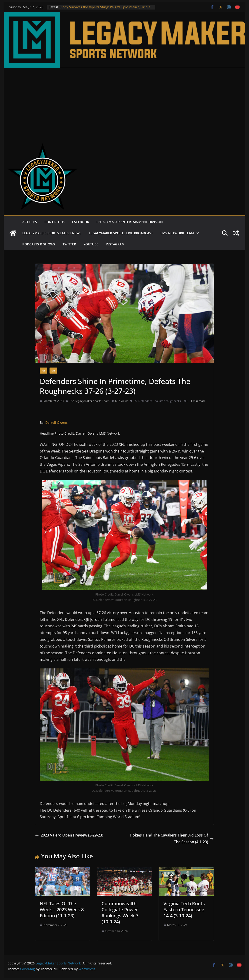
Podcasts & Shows (39, 244)
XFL (186, 401)
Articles (30, 222)
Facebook (81, 222)
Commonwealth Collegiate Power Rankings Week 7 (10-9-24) (120, 913)
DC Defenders (143, 401)
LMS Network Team (177, 233)
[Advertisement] (124, 103)
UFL (53, 371)
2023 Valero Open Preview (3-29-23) (69, 835)
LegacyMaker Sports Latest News (52, 233)
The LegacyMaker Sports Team (89, 401)
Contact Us (55, 222)
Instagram (115, 244)
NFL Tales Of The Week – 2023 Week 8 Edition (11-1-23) (62, 910)
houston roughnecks (168, 401)
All (43, 371)
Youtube (91, 244)
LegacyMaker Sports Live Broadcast (121, 233)
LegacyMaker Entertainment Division (130, 222)
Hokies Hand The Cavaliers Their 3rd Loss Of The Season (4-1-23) (172, 838)
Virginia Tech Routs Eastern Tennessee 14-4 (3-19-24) (184, 910)
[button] (196, 233)
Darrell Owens (56, 422)
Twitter (69, 244)
